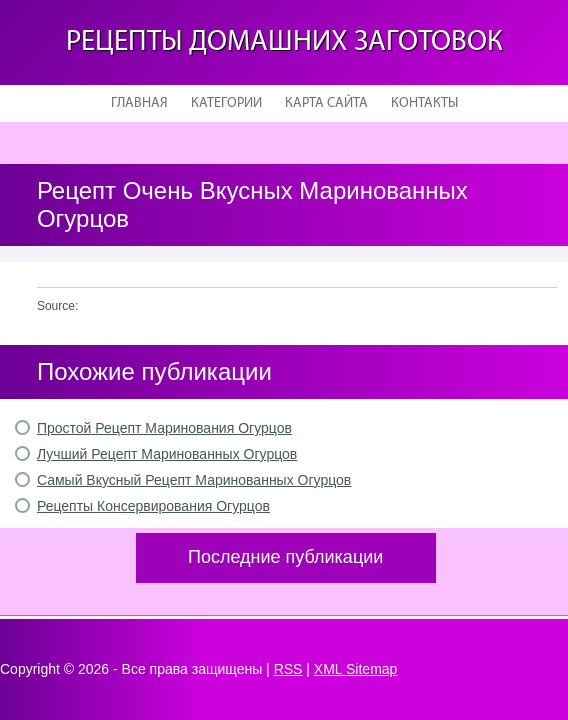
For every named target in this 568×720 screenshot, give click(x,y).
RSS (288, 669)
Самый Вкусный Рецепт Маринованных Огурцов (194, 480)
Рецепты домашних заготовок (284, 42)
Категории (226, 103)
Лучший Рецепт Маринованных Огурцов (167, 454)
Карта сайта (326, 103)
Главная (139, 103)
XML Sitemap (356, 669)
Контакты (424, 103)
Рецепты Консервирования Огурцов (153, 506)
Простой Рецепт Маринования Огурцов (164, 428)
